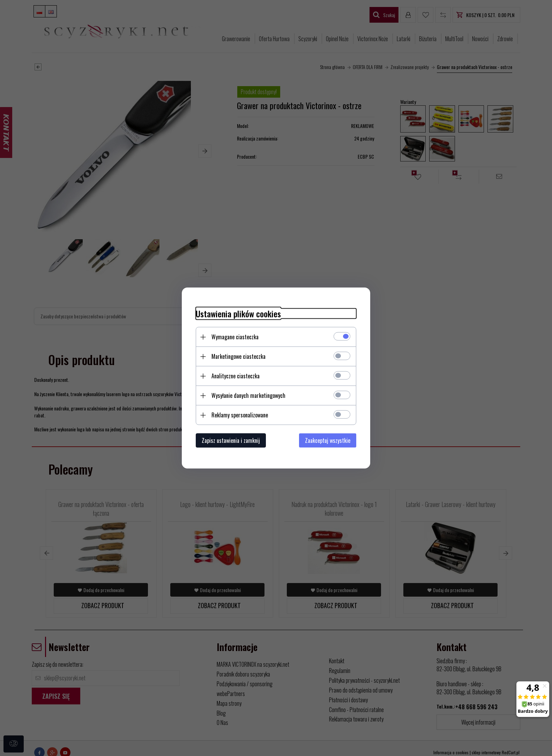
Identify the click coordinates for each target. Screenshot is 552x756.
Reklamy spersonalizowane (240, 415)
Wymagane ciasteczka (235, 337)
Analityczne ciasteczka (236, 376)
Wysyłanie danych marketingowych (248, 395)
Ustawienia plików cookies (238, 314)
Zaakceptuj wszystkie (328, 440)
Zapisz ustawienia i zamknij (231, 440)
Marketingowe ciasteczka (238, 356)
